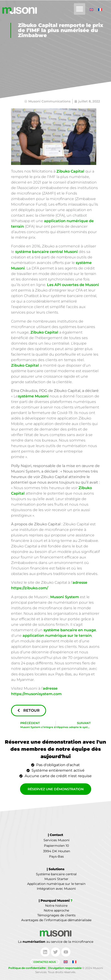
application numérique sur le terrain (57, 636)
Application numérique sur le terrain (56, 884)
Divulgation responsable (65, 968)
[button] (80, 9)
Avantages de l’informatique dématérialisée (56, 920)
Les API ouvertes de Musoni (73, 285)
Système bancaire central (56, 874)
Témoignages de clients (56, 915)
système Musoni (33, 396)
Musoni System (65, 597)
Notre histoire (56, 906)
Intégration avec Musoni (56, 889)
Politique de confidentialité (27, 968)
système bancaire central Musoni (47, 252)
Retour (29, 710)
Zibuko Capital (70, 171)
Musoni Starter (56, 879)
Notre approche (56, 910)
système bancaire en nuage (70, 630)
